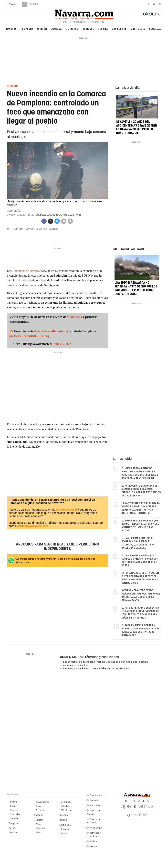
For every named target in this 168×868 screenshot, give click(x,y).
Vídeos (64, 833)
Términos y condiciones (102, 657)
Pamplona (27, 29)
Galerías (65, 829)
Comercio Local (66, 510)
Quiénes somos (98, 795)
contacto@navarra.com (33, 526)
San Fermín (119, 29)
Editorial (14, 832)
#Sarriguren (42, 331)
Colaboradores (42, 802)
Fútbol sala (66, 806)
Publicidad (95, 806)
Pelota (39, 832)
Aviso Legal (96, 828)
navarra (29, 229)
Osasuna (56, 29)
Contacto (95, 800)
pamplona (17, 229)
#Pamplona (74, 317)
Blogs (38, 806)
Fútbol (38, 824)
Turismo (94, 841)
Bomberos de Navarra (26, 271)
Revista (103, 29)
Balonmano (66, 802)
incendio (54, 229)
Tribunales (15, 814)
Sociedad (15, 818)
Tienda (93, 847)
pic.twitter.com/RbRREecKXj (29, 336)
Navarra (11, 29)
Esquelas (155, 29)
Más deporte (67, 810)
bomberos (41, 229)
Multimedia (138, 29)
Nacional (88, 29)
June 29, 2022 (62, 344)
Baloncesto (41, 828)
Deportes (72, 29)
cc (148, 801)
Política (14, 806)
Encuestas (41, 810)
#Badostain (59, 331)
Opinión (42, 29)
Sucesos (14, 810)
